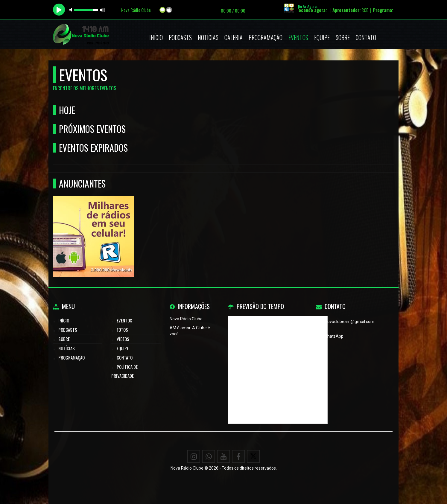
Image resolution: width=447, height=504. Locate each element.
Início (156, 37)
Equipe (322, 37)
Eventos (298, 37)
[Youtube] (223, 456)
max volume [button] (103, 10)
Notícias (208, 37)
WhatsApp (334, 336)
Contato (366, 37)
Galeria (234, 37)
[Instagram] (194, 456)
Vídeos (123, 339)
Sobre (343, 37)
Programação (266, 37)
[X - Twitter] (253, 456)
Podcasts (180, 37)
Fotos (122, 330)
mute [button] (72, 10)
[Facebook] (238, 456)
